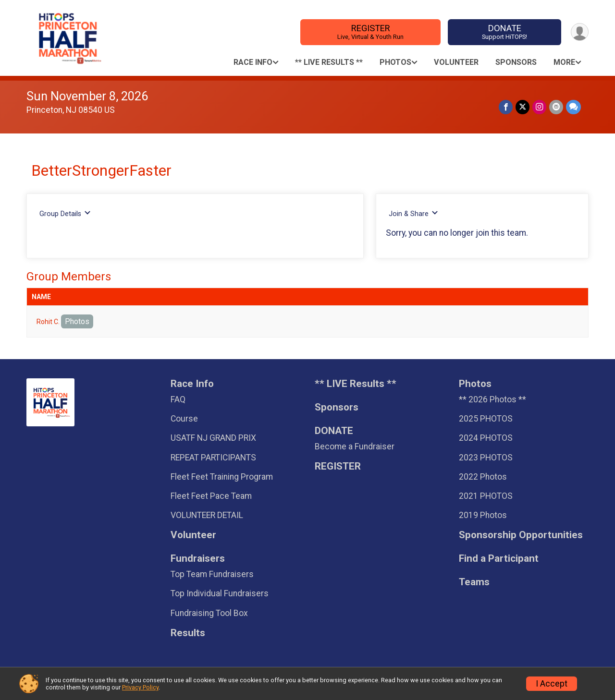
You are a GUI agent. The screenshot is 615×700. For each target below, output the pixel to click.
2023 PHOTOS (486, 458)
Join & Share (413, 213)
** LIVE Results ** (329, 62)
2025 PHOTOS (486, 419)
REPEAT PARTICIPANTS (213, 458)
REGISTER (371, 32)
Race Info (253, 62)
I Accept (552, 684)
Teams (474, 582)
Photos (395, 62)
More (564, 62)
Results (188, 633)
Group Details (65, 213)
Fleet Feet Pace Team (211, 496)
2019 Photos (483, 515)
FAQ (178, 399)
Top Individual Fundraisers (220, 593)
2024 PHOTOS (486, 438)
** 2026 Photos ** (492, 399)
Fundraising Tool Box (209, 613)
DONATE (505, 32)
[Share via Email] (556, 107)
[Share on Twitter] (523, 107)
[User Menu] (580, 32)
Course (184, 419)
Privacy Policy (140, 687)
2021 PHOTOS (486, 496)
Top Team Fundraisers (212, 574)
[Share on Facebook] (506, 107)
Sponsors (516, 62)
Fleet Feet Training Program (222, 477)
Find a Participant (499, 559)
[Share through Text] (573, 107)
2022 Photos (483, 477)
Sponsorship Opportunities (521, 535)
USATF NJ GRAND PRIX (213, 438)
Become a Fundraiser (355, 447)
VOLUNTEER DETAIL (207, 515)
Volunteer (456, 62)
